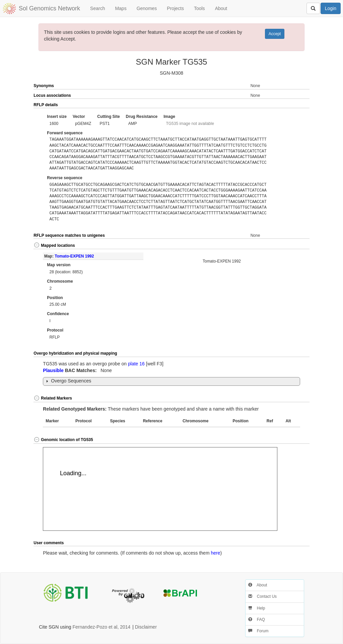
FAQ (256, 620)
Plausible (53, 370)
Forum (258, 631)
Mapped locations (54, 245)
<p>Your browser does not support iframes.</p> (160, 489)
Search (97, 8)
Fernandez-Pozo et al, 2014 (102, 627)
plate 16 (136, 364)
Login (331, 8)
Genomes (147, 8)
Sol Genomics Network (49, 8)
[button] (295, 105)
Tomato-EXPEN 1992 (74, 256)
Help (257, 608)
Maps (121, 8)
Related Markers (53, 398)
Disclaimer (146, 627)
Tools (199, 8)
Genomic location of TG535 (63, 440)
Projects (175, 8)
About (221, 8)
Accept (275, 34)
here (215, 553)
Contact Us (262, 596)
